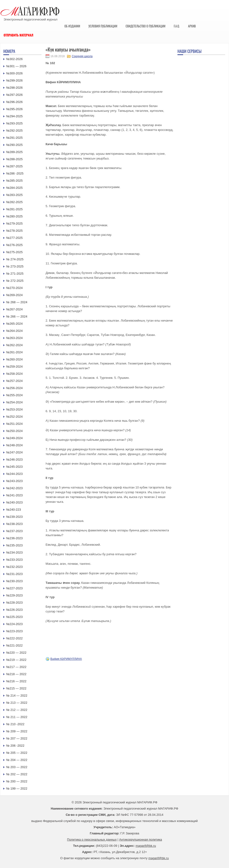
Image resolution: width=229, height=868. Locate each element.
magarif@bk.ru (146, 846)
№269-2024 (14, 295)
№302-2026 (14, 59)
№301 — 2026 (16, 66)
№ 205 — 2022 (17, 753)
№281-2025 (14, 209)
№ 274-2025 (15, 259)
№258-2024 (14, 374)
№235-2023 (14, 545)
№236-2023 (14, 538)
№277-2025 (14, 238)
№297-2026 (14, 95)
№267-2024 (14, 309)
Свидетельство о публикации (145, 26)
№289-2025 (14, 152)
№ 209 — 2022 (17, 731)
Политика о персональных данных (92, 840)
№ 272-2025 (15, 281)
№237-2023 (14, 531)
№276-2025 (14, 245)
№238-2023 (14, 524)
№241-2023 (14, 495)
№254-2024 (14, 402)
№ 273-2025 (15, 266)
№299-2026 (14, 80)
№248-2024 (14, 445)
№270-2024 (14, 288)
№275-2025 (14, 252)
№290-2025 (14, 145)
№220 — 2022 (16, 653)
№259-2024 (14, 367)
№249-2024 (14, 438)
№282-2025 (14, 202)
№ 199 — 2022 (17, 788)
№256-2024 (14, 388)
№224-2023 (14, 624)
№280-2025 (14, 216)
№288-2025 (14, 159)
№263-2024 (14, 338)
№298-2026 (14, 88)
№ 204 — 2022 (17, 760)
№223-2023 (14, 631)
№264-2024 (14, 331)
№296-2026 (14, 102)
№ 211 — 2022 (17, 717)
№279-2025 (14, 223)
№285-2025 (14, 181)
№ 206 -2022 (15, 746)
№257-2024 (14, 381)
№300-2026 (14, 73)
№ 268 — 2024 (17, 302)
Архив (192, 26)
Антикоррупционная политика (141, 840)
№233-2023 (14, 560)
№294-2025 (14, 116)
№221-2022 (14, 645)
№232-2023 (14, 567)
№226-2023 (14, 610)
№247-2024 (14, 452)
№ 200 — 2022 (17, 781)
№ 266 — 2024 (17, 316)
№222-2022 (14, 638)
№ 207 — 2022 (17, 738)
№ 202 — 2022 (17, 774)
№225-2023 (14, 617)
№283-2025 (14, 195)
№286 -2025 (15, 173)
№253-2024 (14, 409)
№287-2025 (14, 166)
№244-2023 (14, 474)
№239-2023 (14, 517)
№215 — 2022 (16, 688)
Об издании (72, 26)
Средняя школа (82, 56)
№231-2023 (14, 574)
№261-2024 (14, 352)
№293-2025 (14, 123)
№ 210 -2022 (15, 724)
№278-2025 (14, 231)
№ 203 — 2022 (17, 767)
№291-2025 (14, 138)
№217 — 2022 (16, 667)
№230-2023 (14, 581)
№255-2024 (14, 395)
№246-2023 (14, 460)
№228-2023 (14, 603)
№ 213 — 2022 (17, 703)
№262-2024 (14, 345)
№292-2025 (14, 131)
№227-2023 (14, 588)
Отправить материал (18, 35)
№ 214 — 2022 (17, 696)
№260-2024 (14, 359)
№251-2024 (14, 424)
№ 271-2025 (15, 274)
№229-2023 (14, 595)
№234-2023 (14, 552)
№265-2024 (14, 324)
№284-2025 (14, 188)
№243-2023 (14, 481)
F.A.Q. (177, 26)
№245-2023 (14, 467)
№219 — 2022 (16, 660)
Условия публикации (103, 26)
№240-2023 (14, 502)
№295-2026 (14, 109)
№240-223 (14, 510)
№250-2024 (14, 431)
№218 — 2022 (16, 674)
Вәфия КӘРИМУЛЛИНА (66, 659)
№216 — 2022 (16, 681)
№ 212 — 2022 (17, 710)
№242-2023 (14, 488)
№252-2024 (14, 417)
